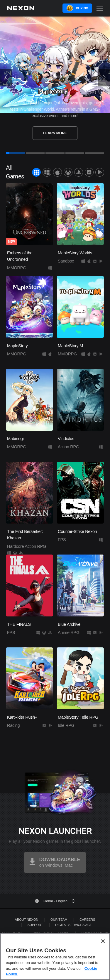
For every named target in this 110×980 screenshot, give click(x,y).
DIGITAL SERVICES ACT (73, 925)
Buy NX (82, 8)
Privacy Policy (95, 933)
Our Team (59, 920)
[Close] (103, 946)
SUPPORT (35, 925)
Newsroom (12, 933)
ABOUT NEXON (27, 920)
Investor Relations (51, 933)
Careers (87, 920)
